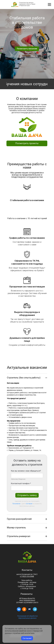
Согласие (29, 504)
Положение (16, 504)
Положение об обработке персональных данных (27, 617)
